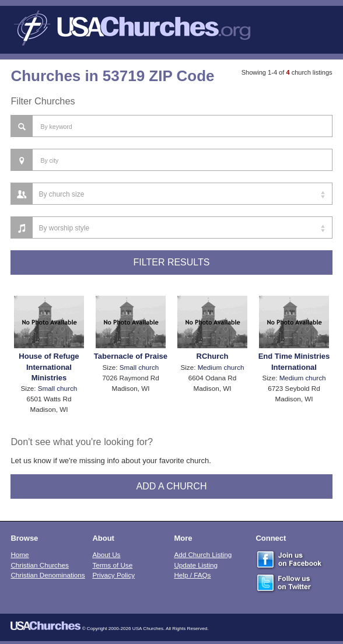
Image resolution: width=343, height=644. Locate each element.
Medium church (221, 367)
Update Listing (196, 565)
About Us (106, 554)
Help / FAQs (192, 575)
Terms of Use (112, 565)
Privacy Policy (113, 575)
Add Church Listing (203, 554)
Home (20, 554)
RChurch (213, 356)
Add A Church (172, 486)
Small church (58, 388)
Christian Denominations (48, 575)
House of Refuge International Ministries (49, 367)
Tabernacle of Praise (131, 356)
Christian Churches (39, 565)
